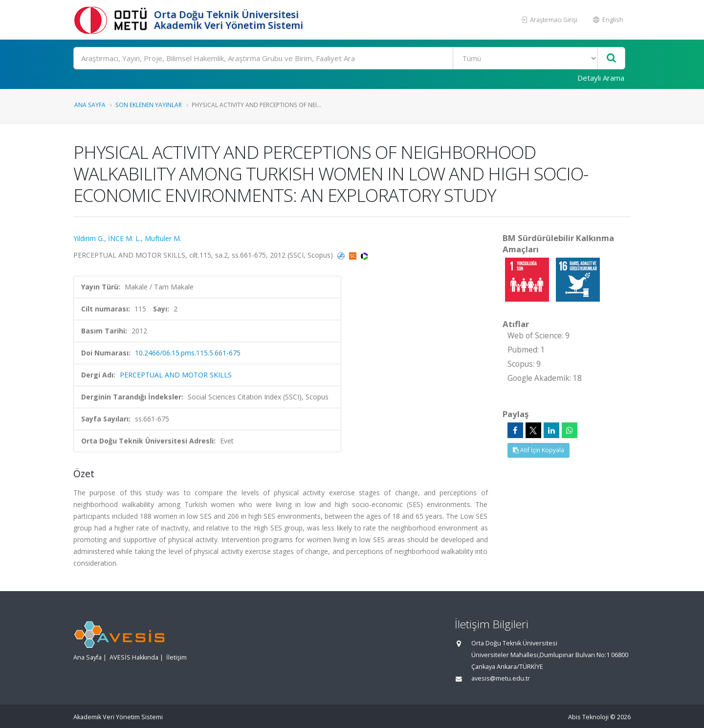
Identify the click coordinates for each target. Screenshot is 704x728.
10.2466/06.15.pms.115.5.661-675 (188, 353)
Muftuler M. (163, 238)
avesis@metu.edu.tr (501, 678)
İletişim (176, 657)
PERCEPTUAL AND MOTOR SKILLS (176, 375)
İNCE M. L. (124, 238)
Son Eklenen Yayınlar (149, 105)
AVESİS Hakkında (134, 657)
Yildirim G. (89, 238)
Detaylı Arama (601, 78)
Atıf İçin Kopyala (539, 450)
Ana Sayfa (90, 105)
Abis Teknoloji (588, 717)
